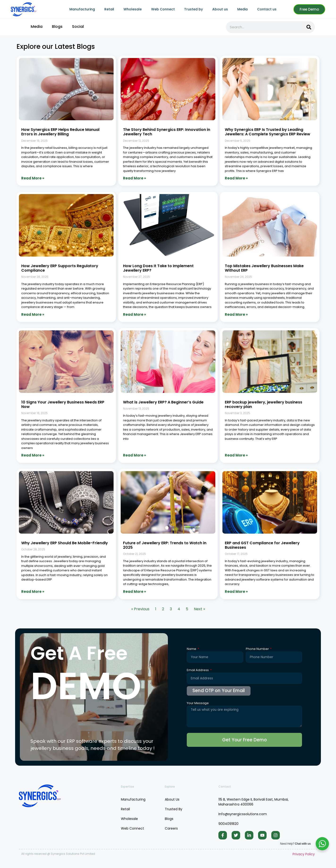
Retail (109, 9)
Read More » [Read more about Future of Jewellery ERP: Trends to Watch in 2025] (134, 592)
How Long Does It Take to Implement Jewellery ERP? (158, 268)
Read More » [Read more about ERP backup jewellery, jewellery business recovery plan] (236, 455)
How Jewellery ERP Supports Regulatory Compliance (60, 268)
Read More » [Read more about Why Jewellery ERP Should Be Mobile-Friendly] (33, 592)
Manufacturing (82, 9)
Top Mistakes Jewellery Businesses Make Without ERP (264, 268)
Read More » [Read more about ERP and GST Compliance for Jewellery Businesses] (236, 592)
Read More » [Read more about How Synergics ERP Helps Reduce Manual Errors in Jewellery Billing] (33, 178)
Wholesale (133, 9)
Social (78, 27)
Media (242, 9)
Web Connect (163, 9)
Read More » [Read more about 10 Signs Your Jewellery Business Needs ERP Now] (33, 455)
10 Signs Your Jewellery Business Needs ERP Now (63, 404)
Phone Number (258, 649)
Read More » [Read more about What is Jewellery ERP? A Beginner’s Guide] (134, 455)
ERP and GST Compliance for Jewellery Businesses (262, 545)
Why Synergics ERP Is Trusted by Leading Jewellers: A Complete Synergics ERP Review (268, 132)
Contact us (267, 9)
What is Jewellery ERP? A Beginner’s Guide (163, 402)
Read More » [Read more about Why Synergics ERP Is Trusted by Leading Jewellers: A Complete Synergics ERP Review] (236, 178)
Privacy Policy (304, 857)
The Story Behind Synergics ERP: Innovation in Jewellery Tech (167, 132)
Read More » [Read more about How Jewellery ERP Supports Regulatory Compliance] (33, 314)
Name (192, 649)
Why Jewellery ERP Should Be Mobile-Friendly (65, 543)
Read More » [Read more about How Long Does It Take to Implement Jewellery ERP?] (134, 314)
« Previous (140, 609)
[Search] (309, 27)
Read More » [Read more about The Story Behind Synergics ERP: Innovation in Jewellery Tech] (134, 178)
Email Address (198, 670)
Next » (199, 609)
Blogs (57, 27)
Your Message (198, 703)
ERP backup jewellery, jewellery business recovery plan (264, 404)
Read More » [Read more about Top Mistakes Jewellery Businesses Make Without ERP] (236, 314)
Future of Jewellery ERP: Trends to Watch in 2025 (165, 545)
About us (220, 9)
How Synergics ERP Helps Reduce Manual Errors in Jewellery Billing (60, 132)
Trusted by (194, 9)
